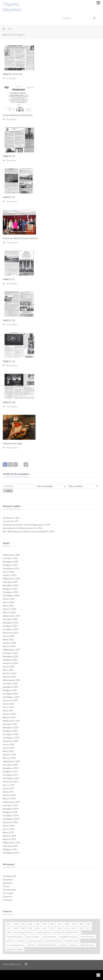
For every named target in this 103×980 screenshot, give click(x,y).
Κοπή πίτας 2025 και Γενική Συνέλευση (20, 238)
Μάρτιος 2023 (9, 646)
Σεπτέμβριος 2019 (11, 778)
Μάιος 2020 (8, 751)
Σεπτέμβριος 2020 (11, 738)
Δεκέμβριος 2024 (11, 585)
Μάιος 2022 (8, 670)
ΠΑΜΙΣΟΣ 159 (9, 361)
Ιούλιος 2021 (9, 704)
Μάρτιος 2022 (9, 677)
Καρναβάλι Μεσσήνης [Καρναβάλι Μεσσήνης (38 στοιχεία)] (68, 937)
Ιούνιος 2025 (9, 572)
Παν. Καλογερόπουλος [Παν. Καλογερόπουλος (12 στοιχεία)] (15, 945)
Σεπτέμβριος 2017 (11, 853)
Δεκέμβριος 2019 (11, 768)
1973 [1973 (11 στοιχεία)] (88, 928)
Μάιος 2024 (8, 606)
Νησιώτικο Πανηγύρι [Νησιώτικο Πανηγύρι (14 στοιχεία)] (54, 941)
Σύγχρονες (8, 897)
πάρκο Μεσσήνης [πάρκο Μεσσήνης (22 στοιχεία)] (87, 945)
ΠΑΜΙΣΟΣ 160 (9, 320)
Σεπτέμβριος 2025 (11, 568)
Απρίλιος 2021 (10, 714)
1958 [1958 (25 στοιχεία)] (67, 924)
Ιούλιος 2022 (9, 667)
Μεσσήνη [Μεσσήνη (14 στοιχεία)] (21, 941)
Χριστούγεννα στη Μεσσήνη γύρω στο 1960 (22, 528)
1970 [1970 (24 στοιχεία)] (67, 928)
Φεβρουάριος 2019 (11, 802)
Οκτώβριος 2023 (10, 629)
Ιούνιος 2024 (9, 602)
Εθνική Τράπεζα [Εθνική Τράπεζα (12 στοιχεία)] (32, 937)
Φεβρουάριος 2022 (11, 680)
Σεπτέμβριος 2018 (11, 819)
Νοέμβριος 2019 (10, 772)
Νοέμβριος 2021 (10, 690)
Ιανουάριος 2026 (10, 558)
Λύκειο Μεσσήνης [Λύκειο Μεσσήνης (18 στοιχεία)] (87, 937)
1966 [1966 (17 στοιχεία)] (38, 928)
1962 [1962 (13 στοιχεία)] (8, 928)
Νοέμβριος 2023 (10, 626)
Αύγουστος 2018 (10, 822)
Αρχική (20, 35)
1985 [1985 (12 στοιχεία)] (8, 932)
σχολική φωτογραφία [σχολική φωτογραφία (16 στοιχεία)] (15, 949)
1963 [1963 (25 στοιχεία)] (16, 928)
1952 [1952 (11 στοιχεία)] (30, 924)
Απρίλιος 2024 (10, 609)
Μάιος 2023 (8, 640)
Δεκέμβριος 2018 (11, 809)
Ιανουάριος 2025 (10, 582)
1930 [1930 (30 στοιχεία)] (16, 924)
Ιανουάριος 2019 (10, 805)
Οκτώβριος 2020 (10, 734)
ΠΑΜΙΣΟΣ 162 (9, 197)
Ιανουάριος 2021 (10, 724)
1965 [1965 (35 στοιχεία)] (30, 928)
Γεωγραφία (8, 880)
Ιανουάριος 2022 (10, 684)
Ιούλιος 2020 (9, 744)
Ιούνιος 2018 (9, 829)
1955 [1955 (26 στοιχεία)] (45, 924)
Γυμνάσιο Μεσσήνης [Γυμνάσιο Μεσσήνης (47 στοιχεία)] (15, 937)
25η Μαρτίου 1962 (11, 518)
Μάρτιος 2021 (9, 717)
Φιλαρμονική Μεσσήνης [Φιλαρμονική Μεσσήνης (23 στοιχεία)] (47, 945)
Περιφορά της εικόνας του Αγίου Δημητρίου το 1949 (26, 525)
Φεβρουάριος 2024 (11, 616)
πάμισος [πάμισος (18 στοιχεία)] (74, 945)
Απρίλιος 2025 (10, 575)
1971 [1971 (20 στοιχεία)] (74, 928)
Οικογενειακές (9, 890)
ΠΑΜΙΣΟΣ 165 (9, 156)
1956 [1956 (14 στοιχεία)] (52, 924)
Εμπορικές (8, 883)
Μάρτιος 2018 (9, 839)
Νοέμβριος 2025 (10, 565)
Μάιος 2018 (8, 832)
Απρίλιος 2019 (10, 795)
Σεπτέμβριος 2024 (11, 596)
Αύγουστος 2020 (10, 741)
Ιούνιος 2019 (9, 788)
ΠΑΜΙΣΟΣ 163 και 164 (12, 74)
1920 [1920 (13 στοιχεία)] (8, 924)
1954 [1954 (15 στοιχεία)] (38, 924)
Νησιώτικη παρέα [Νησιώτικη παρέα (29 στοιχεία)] (35, 941)
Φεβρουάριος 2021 (11, 721)
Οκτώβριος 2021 (10, 694)
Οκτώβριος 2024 (10, 592)
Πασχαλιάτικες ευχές (13, 444)
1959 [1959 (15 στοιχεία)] (74, 924)
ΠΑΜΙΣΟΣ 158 (9, 402)
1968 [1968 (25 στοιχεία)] (52, 928)
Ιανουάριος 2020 (10, 765)
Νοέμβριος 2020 (10, 731)
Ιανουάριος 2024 (10, 619)
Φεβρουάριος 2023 (11, 650)
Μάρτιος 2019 (9, 799)
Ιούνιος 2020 (9, 748)
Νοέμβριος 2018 (10, 812)
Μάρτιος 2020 (9, 758)
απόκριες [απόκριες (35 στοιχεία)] (63, 945)
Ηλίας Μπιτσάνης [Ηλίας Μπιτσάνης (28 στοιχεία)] (49, 937)
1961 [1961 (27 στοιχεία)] (88, 924)
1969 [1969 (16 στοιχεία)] (59, 928)
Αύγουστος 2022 (10, 663)
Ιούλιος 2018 (9, 826)
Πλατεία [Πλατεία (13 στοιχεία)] (31, 945)
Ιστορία (6, 886)
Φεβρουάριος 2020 (11, 761)
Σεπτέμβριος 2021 (11, 697)
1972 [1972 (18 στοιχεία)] (81, 928)
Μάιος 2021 (8, 711)
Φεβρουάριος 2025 (11, 579)
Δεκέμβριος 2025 (11, 562)
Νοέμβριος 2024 (10, 589)
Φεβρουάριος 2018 (11, 843)
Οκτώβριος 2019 (10, 775)
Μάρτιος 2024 (9, 612)
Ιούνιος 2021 (9, 707)
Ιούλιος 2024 (9, 599)
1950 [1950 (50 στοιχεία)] (23, 924)
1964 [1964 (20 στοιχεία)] (23, 928)
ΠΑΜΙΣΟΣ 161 (9, 279)
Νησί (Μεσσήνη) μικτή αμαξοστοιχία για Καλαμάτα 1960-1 (29, 532)
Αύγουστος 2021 (10, 700)
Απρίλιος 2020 (10, 755)
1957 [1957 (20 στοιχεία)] (59, 924)
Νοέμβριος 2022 (10, 660)
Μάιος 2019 (8, 792)
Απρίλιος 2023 (10, 643)
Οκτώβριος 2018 (10, 816)
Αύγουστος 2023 (10, 633)
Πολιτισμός (8, 893)
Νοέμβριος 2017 (10, 849)
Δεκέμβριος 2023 (11, 623)
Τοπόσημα (7, 900)
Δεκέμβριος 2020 (11, 728)
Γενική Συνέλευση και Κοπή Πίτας (18, 115)
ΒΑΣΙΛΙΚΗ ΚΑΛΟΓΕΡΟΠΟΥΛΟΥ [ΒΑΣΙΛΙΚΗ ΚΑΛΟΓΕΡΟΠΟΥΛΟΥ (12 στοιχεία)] (66, 932)
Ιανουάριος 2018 (10, 846)
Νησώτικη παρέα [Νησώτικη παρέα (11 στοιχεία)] (72, 941)
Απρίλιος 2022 (10, 673)
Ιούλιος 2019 (9, 785)
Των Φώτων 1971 (11, 521)
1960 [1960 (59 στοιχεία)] (81, 924)
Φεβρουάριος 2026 (11, 555)
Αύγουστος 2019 (10, 782)
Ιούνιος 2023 (9, 636)
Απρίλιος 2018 (10, 836)
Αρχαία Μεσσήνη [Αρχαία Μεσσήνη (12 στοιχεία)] (43, 932)
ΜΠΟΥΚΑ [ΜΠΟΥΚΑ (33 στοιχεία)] (10, 941)
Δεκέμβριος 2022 (11, 656)
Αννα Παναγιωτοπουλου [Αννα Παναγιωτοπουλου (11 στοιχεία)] (23, 932)
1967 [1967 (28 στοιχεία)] (45, 928)
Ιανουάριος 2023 (10, 653)
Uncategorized (9, 876)
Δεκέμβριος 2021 (11, 687)
